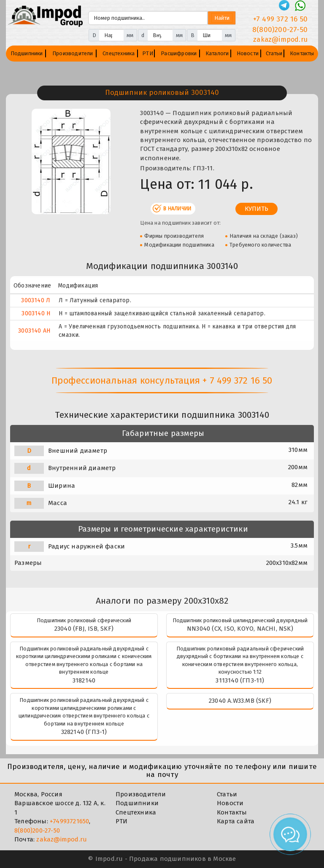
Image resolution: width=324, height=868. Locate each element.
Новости (248, 53)
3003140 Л (36, 300)
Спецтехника (119, 53)
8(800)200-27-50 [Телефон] (280, 30)
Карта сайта (236, 821)
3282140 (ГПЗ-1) (84, 732)
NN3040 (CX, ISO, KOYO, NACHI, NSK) (240, 629)
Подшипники (27, 53)
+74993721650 (69, 821)
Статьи (274, 53)
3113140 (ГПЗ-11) (240, 680)
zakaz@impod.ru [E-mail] (280, 39)
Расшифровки (179, 53)
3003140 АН (34, 331)
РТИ (148, 53)
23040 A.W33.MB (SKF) (240, 701)
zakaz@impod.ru (62, 839)
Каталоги (217, 53)
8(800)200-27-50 (37, 830)
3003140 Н (36, 313)
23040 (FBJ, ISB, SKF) (84, 629)
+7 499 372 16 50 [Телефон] (280, 19)
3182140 (84, 680)
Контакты (302, 53)
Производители (73, 53)
